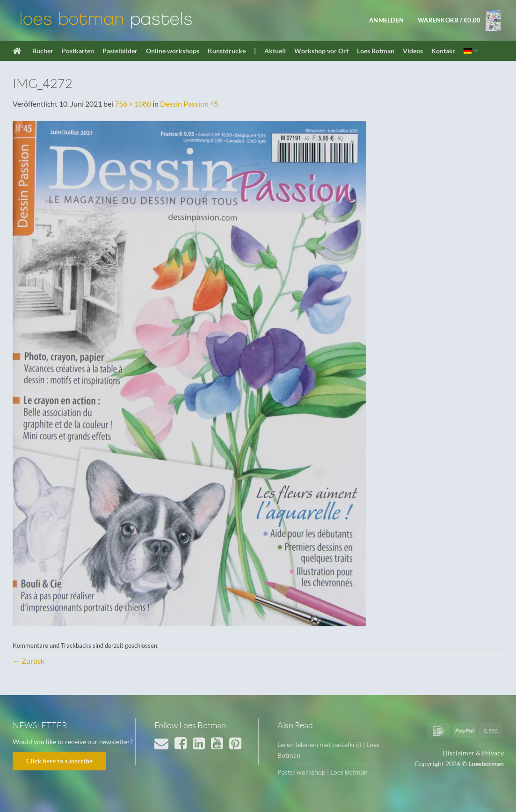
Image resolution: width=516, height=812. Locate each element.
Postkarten (78, 51)
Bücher (43, 51)
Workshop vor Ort (321, 51)
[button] (386, 20)
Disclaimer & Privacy (473, 753)
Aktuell (275, 51)
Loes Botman (376, 51)
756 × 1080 (133, 104)
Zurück (29, 661)
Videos (413, 51)
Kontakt (443, 51)
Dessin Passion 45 (189, 104)
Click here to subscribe (59, 761)
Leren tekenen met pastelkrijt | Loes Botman (328, 750)
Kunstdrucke (227, 51)
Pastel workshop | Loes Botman (323, 772)
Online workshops (173, 51)
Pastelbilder (120, 51)
